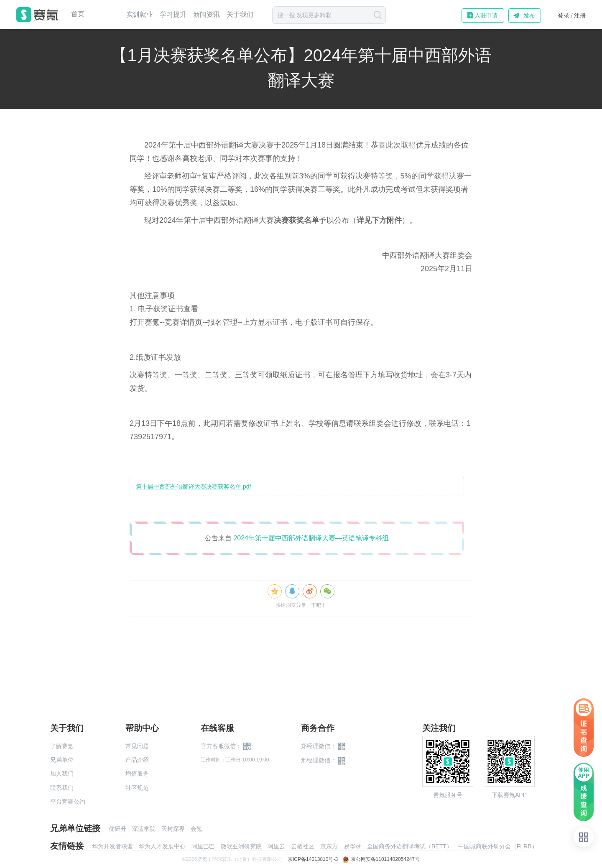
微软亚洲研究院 (241, 846)
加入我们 (62, 774)
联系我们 (62, 788)
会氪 (196, 829)
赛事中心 (105, 15)
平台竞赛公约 (68, 802)
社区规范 (137, 788)
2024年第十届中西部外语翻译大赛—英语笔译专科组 (311, 538)
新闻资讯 (207, 14)
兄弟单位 (62, 760)
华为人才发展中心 (162, 846)
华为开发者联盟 (112, 846)
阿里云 (276, 846)
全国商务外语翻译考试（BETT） (410, 846)
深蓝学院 (144, 829)
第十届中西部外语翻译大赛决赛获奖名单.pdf (193, 486)
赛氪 (37, 15)
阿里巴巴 (203, 846)
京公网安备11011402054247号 (381, 859)
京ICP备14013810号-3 (313, 859)
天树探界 (173, 829)
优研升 (117, 829)
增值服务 (137, 774)
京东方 (329, 846)
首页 (78, 14)
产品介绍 (137, 760)
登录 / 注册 (572, 16)
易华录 (352, 846)
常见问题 (137, 746)
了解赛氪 (62, 746)
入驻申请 (486, 15)
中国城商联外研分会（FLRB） (498, 846)
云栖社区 (303, 846)
